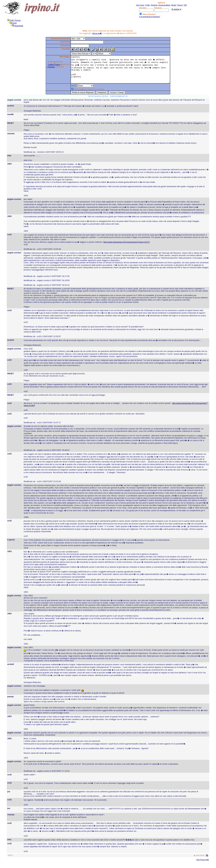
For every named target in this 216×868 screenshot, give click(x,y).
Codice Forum (48, 64)
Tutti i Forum (15, 20)
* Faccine (45, 67)
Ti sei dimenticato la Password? (150, 17)
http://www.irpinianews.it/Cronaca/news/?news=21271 (126, 247)
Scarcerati (19, 26)
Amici (14, 23)
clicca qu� (97, 33)
